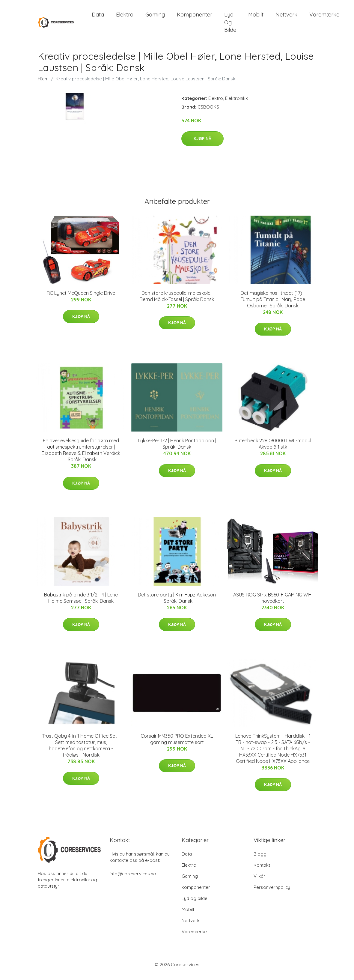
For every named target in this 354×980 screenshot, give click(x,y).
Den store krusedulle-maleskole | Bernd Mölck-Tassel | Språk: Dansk (177, 301)
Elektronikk (236, 104)
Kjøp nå (202, 144)
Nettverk (286, 17)
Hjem (43, 84)
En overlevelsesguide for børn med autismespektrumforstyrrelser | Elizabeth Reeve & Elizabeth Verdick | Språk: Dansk (81, 455)
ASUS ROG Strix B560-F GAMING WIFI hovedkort (273, 603)
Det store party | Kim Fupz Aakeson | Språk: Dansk (177, 603)
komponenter (195, 17)
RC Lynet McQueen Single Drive (81, 298)
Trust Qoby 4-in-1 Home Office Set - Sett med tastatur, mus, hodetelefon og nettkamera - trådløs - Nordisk (81, 750)
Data (98, 17)
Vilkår (259, 881)
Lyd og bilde (230, 25)
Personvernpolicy (272, 892)
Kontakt (262, 870)
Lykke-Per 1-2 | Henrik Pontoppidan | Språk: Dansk (177, 449)
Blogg (260, 859)
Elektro (125, 17)
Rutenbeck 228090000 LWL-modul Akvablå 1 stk (273, 449)
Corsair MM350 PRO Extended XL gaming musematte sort (177, 744)
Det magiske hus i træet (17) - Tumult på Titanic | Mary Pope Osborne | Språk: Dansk (273, 304)
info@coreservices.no (133, 879)
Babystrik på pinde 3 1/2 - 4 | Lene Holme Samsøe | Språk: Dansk (81, 603)
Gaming (155, 17)
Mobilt (256, 17)
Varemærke (324, 17)
